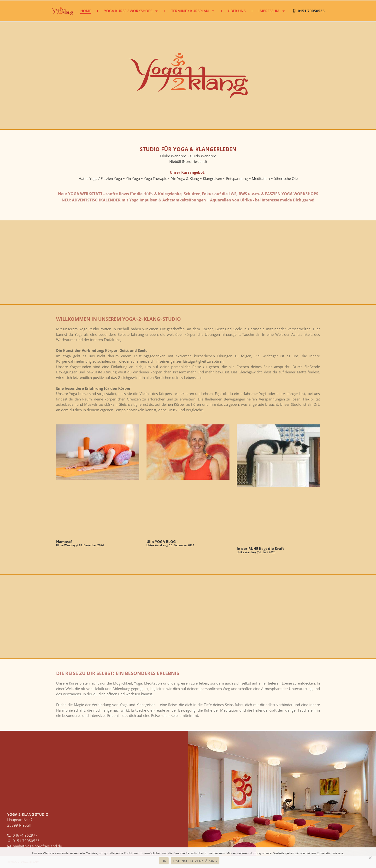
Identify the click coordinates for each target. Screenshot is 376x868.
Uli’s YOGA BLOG (161, 542)
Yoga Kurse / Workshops (131, 11)
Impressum (272, 11)
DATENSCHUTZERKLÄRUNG (195, 861)
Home (86, 11)
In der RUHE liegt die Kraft (260, 548)
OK (164, 861)
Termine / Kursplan (193, 11)
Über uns (237, 11)
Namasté (64, 542)
